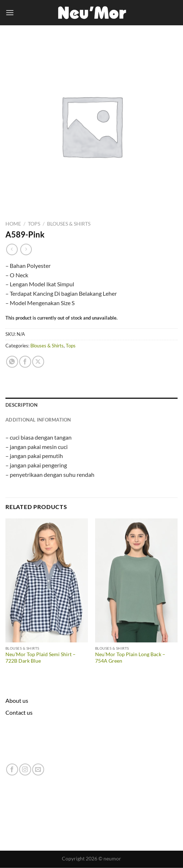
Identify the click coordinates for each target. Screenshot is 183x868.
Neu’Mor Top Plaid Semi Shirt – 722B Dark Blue (41, 658)
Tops (34, 224)
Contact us (19, 712)
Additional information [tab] (38, 420)
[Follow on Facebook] (12, 769)
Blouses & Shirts (69, 224)
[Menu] (10, 12)
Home (13, 224)
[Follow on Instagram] (25, 769)
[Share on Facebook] (25, 362)
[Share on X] (38, 362)
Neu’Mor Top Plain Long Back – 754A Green (130, 658)
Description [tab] (22, 405)
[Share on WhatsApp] (12, 362)
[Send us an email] (38, 769)
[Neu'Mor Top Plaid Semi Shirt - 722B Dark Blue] (47, 580)
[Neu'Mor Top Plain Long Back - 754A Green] (136, 580)
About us (17, 700)
